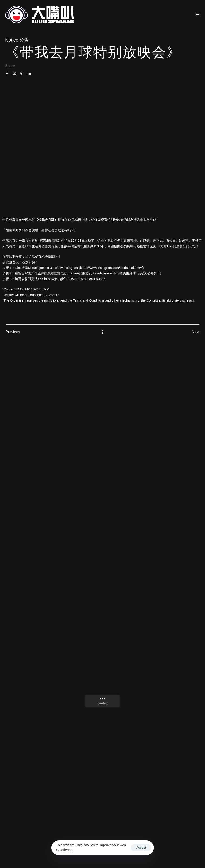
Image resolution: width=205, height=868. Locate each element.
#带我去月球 (127, 273)
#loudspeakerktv (105, 273)
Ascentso (158, 850)
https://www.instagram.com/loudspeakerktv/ (111, 268)
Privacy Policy (104, 855)
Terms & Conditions (184, 850)
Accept (141, 848)
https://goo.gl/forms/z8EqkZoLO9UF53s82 (75, 279)
